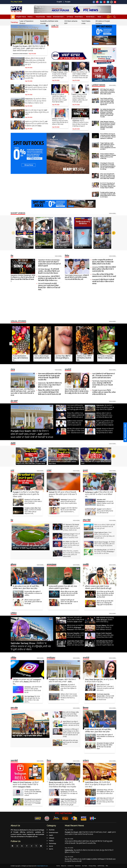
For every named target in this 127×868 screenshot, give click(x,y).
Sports (50, 849)
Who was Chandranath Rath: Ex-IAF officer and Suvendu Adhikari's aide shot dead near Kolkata (108, 176)
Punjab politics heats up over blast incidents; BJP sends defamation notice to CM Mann (108, 195)
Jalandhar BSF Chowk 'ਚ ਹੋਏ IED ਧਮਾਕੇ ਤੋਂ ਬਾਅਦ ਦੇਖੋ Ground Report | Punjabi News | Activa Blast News (63, 461)
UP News (70, 17)
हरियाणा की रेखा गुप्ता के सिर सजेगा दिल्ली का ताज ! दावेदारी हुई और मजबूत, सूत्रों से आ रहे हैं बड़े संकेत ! (105, 603)
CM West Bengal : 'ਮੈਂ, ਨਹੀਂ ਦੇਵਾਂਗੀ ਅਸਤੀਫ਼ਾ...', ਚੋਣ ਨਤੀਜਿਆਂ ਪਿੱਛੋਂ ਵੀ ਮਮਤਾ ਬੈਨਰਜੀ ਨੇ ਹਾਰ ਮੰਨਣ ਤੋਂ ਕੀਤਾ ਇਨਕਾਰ (49, 271)
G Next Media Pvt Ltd (42, 866)
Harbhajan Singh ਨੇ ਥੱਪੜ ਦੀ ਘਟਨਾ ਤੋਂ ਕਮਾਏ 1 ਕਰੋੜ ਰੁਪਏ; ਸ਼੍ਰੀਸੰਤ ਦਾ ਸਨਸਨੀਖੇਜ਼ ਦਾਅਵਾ (71, 536)
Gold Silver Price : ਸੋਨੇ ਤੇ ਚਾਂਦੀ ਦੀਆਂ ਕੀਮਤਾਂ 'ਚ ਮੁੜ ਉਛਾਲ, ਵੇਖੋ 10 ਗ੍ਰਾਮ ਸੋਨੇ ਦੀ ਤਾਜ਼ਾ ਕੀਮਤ (98, 785)
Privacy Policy (92, 866)
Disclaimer (78, 866)
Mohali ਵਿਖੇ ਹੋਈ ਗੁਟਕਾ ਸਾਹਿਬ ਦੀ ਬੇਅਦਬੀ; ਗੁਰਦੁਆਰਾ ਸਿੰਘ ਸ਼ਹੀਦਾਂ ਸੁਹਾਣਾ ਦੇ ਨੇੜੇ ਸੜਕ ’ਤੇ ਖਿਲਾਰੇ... (63, 494)
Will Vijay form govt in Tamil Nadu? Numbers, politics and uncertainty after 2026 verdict (108, 91)
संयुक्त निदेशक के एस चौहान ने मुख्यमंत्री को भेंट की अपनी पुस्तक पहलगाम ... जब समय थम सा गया (71, 723)
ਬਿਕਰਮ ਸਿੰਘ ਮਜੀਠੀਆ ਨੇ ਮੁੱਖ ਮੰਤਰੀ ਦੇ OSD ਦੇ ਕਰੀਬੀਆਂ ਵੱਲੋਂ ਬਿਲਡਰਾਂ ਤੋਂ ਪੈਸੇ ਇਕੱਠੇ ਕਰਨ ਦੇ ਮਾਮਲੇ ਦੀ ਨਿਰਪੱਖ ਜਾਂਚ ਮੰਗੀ (49, 392)
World (50, 846)
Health (50, 835)
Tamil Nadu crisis (86, 22)
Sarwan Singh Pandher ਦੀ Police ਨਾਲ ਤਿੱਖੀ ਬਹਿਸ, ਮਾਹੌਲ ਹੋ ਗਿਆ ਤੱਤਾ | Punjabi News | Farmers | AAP (96, 461)
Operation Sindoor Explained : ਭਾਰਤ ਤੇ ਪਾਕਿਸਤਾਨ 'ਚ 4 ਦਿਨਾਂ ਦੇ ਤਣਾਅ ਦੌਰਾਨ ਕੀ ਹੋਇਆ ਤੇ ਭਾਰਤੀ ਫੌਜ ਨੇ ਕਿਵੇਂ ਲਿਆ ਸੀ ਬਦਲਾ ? (80, 122)
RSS (107, 866)
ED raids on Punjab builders (103, 22)
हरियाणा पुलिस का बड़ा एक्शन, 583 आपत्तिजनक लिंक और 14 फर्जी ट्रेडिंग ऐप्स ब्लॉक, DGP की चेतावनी (69, 593)
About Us (64, 866)
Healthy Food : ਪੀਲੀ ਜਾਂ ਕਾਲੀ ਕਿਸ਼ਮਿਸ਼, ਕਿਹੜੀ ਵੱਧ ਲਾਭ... (84, 358)
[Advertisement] (64, 306)
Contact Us (71, 866)
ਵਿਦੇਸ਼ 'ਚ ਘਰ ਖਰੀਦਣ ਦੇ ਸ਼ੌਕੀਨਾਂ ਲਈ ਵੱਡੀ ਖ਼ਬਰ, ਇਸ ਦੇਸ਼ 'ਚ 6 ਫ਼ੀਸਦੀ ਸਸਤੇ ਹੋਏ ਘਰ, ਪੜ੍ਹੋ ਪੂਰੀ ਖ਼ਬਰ (105, 527)
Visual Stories (40, 17)
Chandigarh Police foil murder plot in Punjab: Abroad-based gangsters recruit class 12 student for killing (108, 166)
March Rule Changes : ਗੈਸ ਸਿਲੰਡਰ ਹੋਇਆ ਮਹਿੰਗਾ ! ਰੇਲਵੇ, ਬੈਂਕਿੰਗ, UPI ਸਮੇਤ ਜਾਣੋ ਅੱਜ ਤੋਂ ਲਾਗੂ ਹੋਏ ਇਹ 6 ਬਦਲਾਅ (105, 544)
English (59, 2)
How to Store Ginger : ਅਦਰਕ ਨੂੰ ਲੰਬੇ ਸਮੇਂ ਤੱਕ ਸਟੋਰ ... (42, 358)
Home (58, 866)
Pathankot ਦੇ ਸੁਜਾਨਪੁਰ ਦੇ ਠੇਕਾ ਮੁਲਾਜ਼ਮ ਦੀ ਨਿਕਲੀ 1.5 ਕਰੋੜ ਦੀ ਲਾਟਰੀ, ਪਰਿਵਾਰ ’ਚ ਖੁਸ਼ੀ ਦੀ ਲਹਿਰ (69, 501)
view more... (113, 85)
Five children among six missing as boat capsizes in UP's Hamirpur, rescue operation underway (108, 136)
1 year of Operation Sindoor (26, 22)
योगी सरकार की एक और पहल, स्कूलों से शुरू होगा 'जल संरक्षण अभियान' (70, 742)
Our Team (85, 866)
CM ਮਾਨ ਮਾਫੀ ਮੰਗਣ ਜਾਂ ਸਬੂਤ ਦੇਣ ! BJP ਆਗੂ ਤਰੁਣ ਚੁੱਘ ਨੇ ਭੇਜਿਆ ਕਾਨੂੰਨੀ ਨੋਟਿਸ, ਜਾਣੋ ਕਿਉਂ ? (37, 112)
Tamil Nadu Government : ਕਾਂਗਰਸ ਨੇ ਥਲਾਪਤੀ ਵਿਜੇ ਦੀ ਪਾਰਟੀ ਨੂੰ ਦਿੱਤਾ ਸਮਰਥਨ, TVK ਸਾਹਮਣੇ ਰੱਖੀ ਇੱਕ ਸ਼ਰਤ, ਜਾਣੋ (77, 277)
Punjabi (68, 2)
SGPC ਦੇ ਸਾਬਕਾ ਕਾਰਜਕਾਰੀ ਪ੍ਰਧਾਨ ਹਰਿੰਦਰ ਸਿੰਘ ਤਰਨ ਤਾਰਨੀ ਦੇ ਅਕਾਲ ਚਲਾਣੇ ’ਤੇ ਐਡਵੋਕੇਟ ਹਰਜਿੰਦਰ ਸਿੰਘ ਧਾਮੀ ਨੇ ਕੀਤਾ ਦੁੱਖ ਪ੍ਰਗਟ (80, 98)
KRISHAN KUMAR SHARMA (20, 54)
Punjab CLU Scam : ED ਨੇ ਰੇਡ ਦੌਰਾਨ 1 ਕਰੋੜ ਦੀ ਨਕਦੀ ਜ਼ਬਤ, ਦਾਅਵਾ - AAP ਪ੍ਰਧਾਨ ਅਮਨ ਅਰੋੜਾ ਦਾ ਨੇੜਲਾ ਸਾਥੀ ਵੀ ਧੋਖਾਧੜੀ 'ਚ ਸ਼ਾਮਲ (29, 48)
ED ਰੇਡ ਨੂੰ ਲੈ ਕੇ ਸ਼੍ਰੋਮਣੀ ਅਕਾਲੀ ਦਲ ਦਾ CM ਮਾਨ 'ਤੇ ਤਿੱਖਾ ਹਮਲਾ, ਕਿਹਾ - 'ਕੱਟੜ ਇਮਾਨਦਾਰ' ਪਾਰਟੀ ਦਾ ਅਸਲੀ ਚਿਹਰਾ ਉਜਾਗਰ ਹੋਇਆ (59, 98)
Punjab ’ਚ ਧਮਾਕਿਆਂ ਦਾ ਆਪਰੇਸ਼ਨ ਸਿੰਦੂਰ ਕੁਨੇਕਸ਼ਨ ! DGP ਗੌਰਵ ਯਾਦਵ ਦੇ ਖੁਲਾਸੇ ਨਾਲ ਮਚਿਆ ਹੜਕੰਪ (26, 494)
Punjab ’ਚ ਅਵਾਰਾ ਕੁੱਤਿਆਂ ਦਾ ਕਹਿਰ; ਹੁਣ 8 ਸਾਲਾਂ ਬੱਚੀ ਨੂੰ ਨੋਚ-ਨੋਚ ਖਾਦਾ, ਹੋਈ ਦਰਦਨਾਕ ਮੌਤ (105, 511)
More (100, 17)
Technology (51, 843)
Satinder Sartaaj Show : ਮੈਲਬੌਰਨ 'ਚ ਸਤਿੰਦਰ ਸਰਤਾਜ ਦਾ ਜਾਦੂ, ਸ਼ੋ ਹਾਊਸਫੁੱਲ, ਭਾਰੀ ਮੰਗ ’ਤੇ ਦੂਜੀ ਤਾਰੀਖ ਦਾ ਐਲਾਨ (31, 646)
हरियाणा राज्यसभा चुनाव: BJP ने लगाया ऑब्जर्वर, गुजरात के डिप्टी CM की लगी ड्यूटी (33, 602)
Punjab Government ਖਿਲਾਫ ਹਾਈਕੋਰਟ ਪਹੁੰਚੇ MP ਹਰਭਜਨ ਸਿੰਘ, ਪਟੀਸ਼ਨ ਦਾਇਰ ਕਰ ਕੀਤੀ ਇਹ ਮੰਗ (104, 392)
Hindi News (80, 17)
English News (21, 17)
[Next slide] (114, 233)
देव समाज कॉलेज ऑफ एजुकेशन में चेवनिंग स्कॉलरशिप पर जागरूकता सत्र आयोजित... (33, 593)
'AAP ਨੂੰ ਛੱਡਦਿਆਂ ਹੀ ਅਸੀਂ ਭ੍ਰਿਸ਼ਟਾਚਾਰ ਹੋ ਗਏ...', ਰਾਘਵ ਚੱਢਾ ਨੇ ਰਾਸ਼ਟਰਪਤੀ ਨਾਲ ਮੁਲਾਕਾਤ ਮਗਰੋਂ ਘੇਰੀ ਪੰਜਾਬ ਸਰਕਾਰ (103, 376)
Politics (31, 17)
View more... (59, 256)
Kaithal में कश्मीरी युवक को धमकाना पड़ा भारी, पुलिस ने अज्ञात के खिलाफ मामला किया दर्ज (69, 602)
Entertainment (59, 17)
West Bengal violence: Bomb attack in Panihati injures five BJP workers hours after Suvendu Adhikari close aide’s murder (108, 125)
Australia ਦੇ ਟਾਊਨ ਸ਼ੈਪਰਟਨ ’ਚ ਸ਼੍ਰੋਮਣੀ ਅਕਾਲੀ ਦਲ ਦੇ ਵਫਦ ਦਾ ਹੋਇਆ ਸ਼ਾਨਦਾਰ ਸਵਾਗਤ (103, 282)
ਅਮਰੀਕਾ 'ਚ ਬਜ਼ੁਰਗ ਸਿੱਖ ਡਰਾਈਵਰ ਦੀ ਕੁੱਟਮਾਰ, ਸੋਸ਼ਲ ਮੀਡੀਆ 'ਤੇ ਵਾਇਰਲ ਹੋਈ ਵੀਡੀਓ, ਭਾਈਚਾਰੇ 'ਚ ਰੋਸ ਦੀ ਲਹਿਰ (103, 262)
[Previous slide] (13, 233)
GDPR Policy (101, 866)
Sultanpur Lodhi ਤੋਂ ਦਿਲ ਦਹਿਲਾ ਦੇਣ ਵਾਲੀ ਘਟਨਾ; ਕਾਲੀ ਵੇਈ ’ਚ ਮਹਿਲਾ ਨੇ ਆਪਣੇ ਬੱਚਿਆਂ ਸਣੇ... (99, 494)
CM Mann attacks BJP (71, 22)
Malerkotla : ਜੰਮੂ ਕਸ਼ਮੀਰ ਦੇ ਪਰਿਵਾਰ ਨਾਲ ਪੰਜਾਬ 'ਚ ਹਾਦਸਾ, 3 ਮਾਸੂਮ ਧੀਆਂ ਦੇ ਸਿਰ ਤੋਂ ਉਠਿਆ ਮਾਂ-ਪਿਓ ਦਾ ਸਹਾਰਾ (36, 101)
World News (91, 17)
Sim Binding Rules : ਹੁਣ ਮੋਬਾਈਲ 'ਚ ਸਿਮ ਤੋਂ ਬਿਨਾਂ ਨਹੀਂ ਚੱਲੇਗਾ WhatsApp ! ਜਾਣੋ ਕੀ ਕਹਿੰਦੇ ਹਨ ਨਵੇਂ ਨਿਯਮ (105, 552)
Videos (49, 17)
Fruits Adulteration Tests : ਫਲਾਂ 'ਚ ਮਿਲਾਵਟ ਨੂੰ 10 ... (20, 358)
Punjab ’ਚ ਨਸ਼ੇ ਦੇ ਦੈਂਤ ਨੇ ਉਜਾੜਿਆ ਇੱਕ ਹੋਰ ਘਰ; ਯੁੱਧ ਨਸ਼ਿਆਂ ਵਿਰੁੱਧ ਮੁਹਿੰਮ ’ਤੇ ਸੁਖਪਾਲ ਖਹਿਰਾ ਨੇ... (69, 510)
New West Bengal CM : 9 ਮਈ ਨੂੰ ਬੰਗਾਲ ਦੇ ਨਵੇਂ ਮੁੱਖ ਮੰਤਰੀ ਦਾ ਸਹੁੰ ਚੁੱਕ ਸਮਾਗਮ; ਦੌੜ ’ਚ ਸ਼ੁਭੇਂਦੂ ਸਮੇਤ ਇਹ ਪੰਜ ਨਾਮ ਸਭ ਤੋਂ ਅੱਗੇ (77, 391)
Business (51, 830)
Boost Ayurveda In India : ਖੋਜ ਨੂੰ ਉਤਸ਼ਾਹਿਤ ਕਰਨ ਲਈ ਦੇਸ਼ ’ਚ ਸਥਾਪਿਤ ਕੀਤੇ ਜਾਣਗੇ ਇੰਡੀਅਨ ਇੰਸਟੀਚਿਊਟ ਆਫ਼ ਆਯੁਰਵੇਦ (63, 785)
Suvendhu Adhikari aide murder (49, 22)
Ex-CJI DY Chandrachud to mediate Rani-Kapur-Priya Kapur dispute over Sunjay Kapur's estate (108, 185)
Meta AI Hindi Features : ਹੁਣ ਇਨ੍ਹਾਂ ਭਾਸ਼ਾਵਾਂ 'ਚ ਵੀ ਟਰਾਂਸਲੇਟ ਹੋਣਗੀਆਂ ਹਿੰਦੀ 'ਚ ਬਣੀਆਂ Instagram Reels (26, 785)
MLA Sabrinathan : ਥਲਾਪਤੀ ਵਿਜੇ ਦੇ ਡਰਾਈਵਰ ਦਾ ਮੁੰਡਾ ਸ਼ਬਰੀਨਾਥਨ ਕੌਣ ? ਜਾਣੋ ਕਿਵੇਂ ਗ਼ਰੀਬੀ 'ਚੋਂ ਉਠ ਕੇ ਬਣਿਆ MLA (49, 278)
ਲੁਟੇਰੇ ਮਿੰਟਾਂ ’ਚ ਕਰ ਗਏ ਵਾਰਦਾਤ (102, 247)
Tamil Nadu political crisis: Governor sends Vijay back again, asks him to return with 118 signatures (107, 101)
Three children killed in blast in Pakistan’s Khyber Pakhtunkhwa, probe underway (108, 156)
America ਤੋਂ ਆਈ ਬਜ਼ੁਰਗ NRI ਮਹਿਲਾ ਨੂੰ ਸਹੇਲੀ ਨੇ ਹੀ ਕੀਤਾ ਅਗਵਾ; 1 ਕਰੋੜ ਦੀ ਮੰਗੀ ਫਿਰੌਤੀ (33, 501)
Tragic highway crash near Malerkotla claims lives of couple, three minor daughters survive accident (108, 146)
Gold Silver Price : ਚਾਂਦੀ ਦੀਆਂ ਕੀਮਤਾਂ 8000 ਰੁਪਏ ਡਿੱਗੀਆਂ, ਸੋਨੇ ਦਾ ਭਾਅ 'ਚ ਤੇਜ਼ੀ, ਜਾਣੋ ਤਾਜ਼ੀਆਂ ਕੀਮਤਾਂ (105, 792)
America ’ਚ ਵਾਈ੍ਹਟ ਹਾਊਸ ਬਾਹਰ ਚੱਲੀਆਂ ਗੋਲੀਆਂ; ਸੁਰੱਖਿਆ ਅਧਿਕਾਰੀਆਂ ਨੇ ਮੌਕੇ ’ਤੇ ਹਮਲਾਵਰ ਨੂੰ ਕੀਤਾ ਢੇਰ (104, 269)
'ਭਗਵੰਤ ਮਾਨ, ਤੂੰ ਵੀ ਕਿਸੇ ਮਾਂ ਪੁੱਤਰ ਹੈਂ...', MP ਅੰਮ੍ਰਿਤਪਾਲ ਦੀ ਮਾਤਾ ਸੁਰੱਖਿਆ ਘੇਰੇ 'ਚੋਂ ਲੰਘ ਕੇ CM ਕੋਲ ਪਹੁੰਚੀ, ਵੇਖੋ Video (37, 124)
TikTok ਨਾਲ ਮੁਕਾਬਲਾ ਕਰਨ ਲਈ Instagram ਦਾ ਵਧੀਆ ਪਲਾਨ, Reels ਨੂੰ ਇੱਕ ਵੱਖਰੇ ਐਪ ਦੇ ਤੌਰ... (27, 682)
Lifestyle (50, 838)
